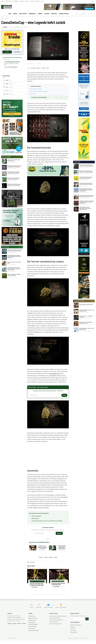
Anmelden (59, 533)
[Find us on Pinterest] (86, 14)
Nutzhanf (47, 14)
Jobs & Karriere (73, 631)
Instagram (41, 557)
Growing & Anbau (32, 620)
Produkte (27, 1)
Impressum (70, 638)
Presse (87, 638)
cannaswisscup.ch (54, 374)
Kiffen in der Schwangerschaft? (56, 624)
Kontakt (84, 638)
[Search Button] (94, 14)
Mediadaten (73, 627)
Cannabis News (32, 616)
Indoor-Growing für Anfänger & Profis (36, 581)
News (10, 14)
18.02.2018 (11, 27)
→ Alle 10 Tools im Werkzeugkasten (11, 67)
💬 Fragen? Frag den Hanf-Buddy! (39, 97)
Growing (40, 14)
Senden (64, 395)
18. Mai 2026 (41, 587)
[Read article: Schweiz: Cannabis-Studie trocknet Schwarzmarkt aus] (53, 548)
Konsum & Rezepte (33, 626)
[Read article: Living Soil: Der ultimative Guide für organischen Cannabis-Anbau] (37, 576)
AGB (80, 638)
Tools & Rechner (74, 633)
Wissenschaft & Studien (34, 630)
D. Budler (5, 27)
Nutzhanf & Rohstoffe (33, 624)
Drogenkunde (22, 1)
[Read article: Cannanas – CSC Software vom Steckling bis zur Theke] (33, 548)
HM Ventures (73, 629)
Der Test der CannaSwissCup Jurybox (39, 91)
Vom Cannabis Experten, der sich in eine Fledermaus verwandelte (47, 521)
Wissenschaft (32, 14)
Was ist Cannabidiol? (54, 622)
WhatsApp (33, 68)
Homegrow (32, 562)
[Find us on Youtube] (84, 14)
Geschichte (33, 94)
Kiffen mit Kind (35, 519)
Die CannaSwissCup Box (36, 89)
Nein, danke (17, 52)
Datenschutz (76, 638)
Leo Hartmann (34, 587)
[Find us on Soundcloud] (91, 14)
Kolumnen (3, 1)
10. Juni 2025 (62, 550)
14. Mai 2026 (62, 587)
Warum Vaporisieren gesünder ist (56, 620)
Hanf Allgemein (16, 1)
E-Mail (48, 68)
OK (87, 619)
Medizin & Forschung (33, 618)
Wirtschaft (54, 14)
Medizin (15, 14)
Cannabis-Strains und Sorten (58, 581)
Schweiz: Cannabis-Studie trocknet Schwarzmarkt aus (62, 547)
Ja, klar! (7, 52)
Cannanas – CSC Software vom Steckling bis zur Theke (42, 547)
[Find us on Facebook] (77, 14)
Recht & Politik (23, 14)
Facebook (38, 68)
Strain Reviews (32, 1)
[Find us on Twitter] (81, 14)
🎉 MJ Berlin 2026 (9, 1)
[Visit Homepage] (9, 7)
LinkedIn (44, 68)
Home (2, 18)
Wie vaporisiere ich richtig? (55, 618)
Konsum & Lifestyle (64, 14)
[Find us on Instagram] (79, 14)
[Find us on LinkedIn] (89, 14)
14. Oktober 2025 (42, 550)
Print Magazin (38, 1)
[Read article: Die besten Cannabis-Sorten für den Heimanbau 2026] (59, 576)
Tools (42, 1)
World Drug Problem (36, 516)
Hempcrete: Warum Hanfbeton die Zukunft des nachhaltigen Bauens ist (59, 616)
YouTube (46, 557)
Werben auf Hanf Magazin (76, 625)
